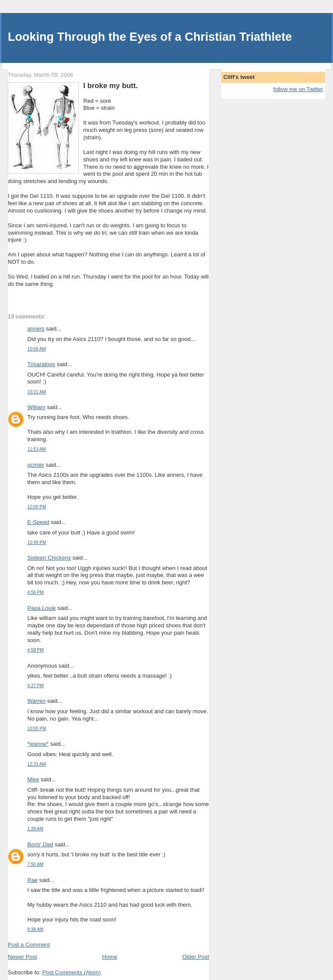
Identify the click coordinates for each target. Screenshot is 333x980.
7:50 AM (35, 864)
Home (110, 957)
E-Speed (38, 522)
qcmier (36, 465)
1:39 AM (35, 829)
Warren (36, 701)
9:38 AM (35, 929)
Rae (33, 880)
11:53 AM (37, 449)
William (36, 407)
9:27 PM (36, 686)
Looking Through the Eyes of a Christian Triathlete (150, 37)
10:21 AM (37, 392)
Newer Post (22, 957)
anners (36, 329)
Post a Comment (29, 945)
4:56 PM (36, 592)
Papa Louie (42, 608)
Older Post (196, 957)
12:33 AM (37, 764)
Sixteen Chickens (49, 558)
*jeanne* (38, 744)
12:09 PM (37, 507)
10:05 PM (37, 729)
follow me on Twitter (298, 89)
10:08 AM (37, 349)
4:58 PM (36, 650)
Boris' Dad (40, 844)
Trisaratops (41, 364)
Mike (33, 779)
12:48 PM (37, 542)
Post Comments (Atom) (72, 972)
